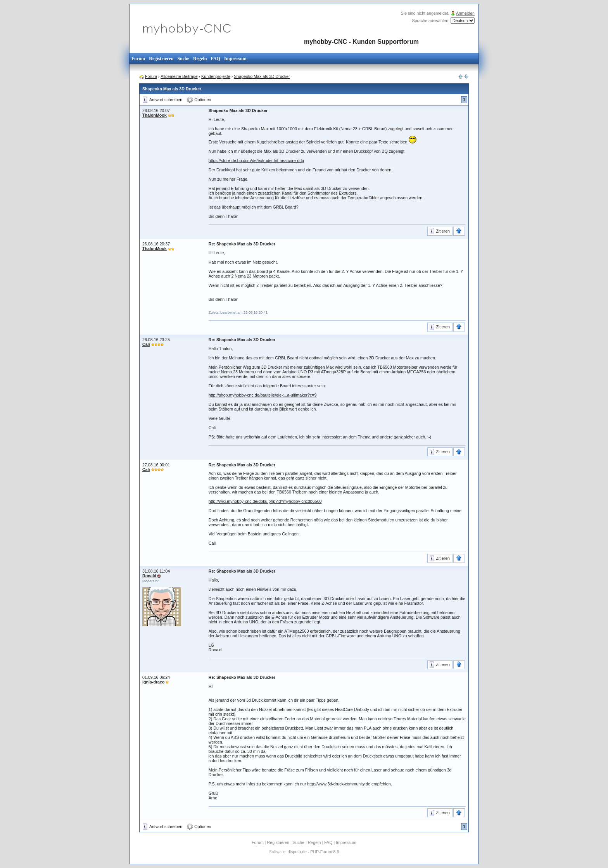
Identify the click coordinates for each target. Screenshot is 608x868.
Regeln (200, 59)
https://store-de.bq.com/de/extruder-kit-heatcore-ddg (256, 160)
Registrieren (161, 59)
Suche (183, 59)
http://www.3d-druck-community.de (339, 784)
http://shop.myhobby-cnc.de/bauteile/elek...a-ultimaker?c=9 (263, 395)
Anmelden (465, 13)
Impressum (235, 59)
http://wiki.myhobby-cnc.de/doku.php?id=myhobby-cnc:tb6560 (265, 501)
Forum (138, 59)
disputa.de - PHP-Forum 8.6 (313, 852)
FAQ (215, 59)
